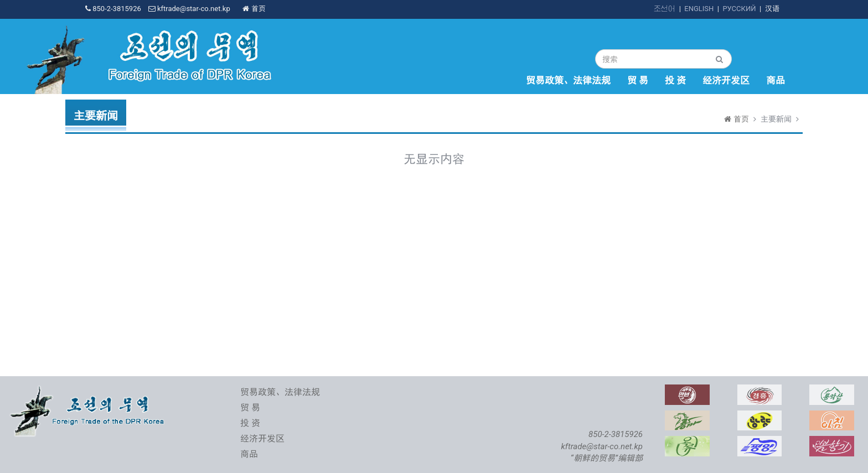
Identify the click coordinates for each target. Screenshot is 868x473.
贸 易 (638, 80)
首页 (254, 9)
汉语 (772, 9)
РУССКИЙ (739, 9)
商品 (776, 80)
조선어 (665, 9)
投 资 (675, 80)
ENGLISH (699, 9)
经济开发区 (726, 80)
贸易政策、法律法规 (568, 80)
